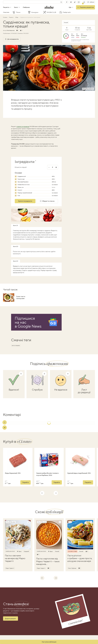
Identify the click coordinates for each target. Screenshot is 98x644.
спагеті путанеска (23, 126)
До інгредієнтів (12, 39)
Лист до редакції (84, 391)
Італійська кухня (10, 551)
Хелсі (17, 7)
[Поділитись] (5, 428)
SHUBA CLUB (51, 12)
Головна (5, 17)
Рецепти (7, 7)
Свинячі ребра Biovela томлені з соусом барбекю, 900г (47, 474)
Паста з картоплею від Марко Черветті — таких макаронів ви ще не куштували (48, 561)
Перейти (25, 482)
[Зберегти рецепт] (29, 522)
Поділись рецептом (85, 7)
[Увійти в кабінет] (91, 2)
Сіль (19, 196)
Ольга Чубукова (72, 568)
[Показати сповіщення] (84, 2)
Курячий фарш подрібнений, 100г (79, 473)
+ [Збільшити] (56, 167)
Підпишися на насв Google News (28, 322)
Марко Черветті (10, 568)
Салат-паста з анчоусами (21, 297)
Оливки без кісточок (24, 185)
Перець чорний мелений (25, 193)
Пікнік (18, 12)
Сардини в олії (22, 176)
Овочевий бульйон (23, 182)
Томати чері (21, 179)
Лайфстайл (67, 12)
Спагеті (20, 190)
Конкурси (35, 12)
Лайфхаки (26, 7)
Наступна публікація (49, 642)
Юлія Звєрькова (11, 30)
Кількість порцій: (21, 167)
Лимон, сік (21, 187)
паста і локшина (16, 345)
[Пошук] (61, 2)
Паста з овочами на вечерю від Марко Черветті (15, 558)
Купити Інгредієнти (25, 201)
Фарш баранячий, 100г (13, 473)
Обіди (17, 17)
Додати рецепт (11, 618)
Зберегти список (47, 201)
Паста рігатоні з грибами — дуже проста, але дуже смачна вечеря (80, 558)
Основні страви (72, 551)
